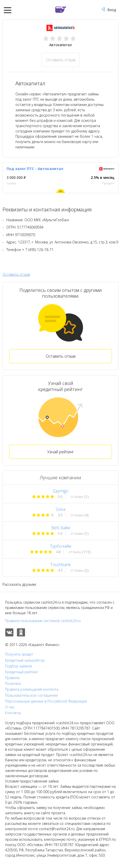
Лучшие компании (60, 478)
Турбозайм (61, 546)
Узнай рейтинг (60, 452)
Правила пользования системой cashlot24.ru (43, 621)
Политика (13, 684)
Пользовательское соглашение (31, 695)
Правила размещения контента (32, 689)
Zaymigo (60, 491)
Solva (60, 509)
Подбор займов (18, 666)
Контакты (13, 713)
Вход (109, 10)
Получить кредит (19, 654)
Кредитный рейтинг (22, 672)
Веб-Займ (61, 528)
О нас (10, 707)
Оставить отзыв (61, 60)
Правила (12, 678)
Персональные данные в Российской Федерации (46, 701)
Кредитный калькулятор (25, 660)
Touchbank (60, 564)
